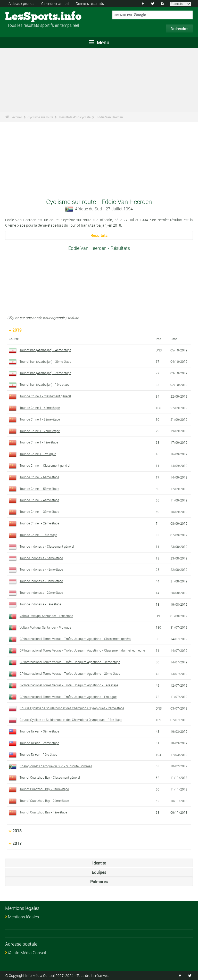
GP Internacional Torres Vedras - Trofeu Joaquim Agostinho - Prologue (68, 697)
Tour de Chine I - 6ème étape (39, 477)
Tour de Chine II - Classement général (45, 396)
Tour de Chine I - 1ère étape (38, 535)
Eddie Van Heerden (110, 117)
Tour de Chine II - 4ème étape (40, 408)
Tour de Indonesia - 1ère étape (40, 604)
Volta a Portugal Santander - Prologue (45, 627)
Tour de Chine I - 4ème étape (39, 500)
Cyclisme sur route (40, 117)
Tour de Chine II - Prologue (38, 454)
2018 (17, 831)
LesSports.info (25, 17)
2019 (17, 330)
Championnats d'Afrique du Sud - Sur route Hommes (56, 766)
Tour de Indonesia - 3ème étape (41, 581)
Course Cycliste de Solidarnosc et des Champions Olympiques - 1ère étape (71, 720)
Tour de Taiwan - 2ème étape (39, 743)
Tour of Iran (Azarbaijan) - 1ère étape (44, 384)
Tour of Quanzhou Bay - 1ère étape (43, 812)
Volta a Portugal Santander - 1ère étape (46, 616)
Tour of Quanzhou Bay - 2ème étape (44, 801)
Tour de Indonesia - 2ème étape (41, 592)
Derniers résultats (90, 3)
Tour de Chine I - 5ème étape (39, 489)
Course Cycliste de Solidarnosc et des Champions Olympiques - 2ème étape (72, 708)
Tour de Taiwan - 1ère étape (38, 754)
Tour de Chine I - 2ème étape (39, 523)
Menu (99, 42)
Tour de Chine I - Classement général (45, 465)
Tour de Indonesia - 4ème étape (41, 569)
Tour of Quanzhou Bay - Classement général (50, 777)
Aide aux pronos (21, 3)
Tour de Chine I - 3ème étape (39, 512)
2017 (17, 843)
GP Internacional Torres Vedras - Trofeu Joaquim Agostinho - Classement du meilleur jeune (82, 650)
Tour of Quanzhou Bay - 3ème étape (44, 789)
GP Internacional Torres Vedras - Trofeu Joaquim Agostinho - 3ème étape (70, 662)
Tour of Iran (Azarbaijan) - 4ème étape (45, 350)
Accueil (17, 117)
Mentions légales (23, 917)
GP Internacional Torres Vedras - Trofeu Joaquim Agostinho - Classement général (75, 639)
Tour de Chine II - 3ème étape (40, 419)
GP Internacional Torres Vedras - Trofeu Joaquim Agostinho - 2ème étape (70, 673)
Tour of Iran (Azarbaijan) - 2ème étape (45, 373)
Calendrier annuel (55, 3)
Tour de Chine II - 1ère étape (39, 442)
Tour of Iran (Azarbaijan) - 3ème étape (45, 361)
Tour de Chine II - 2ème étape (40, 431)
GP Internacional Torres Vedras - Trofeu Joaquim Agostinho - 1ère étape (69, 685)
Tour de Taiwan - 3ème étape (39, 731)
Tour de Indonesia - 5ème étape (41, 558)
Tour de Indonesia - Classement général (47, 546)
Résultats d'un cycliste (75, 117)
